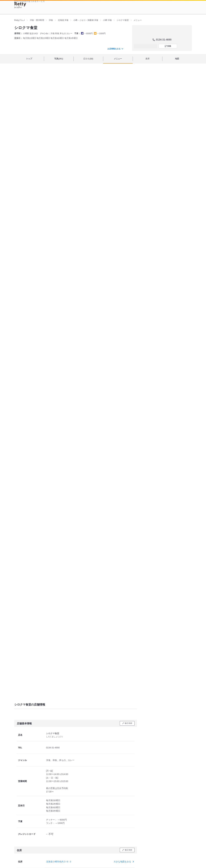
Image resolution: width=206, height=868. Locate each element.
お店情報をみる (115, 49)
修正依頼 (128, 723)
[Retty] (20, 4)
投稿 (169, 46)
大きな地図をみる (123, 862)
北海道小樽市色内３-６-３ (59, 862)
